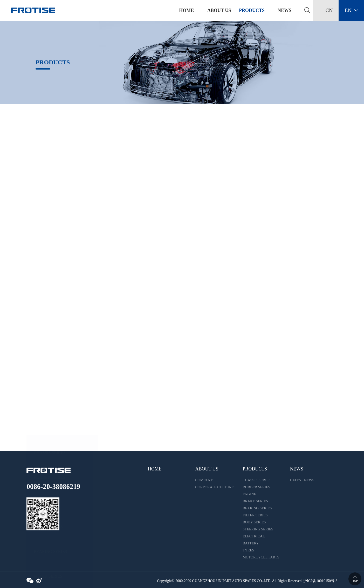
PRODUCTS (252, 10)
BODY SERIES (47, 292)
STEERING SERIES (51, 317)
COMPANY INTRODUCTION (209, 481)
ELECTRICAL (46, 341)
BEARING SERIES (50, 243)
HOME (155, 469)
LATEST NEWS (302, 480)
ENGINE (42, 193)
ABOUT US (219, 10)
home (186, 10)
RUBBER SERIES (49, 169)
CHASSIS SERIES (50, 144)
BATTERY (43, 366)
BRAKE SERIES (48, 218)
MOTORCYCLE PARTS (55, 416)
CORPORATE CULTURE (214, 487)
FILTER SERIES (48, 267)
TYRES (40, 391)
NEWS (284, 10)
